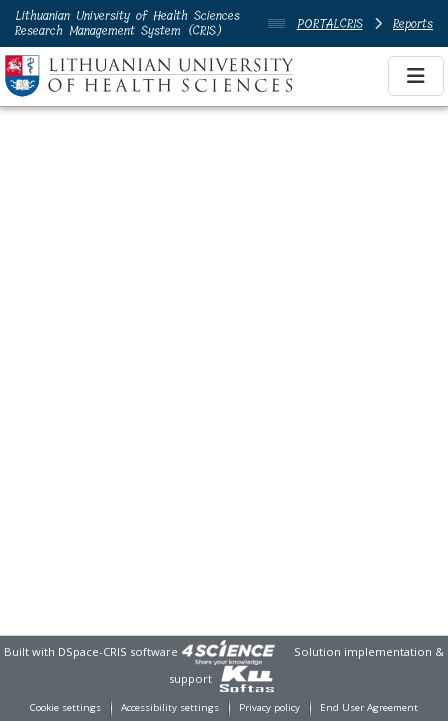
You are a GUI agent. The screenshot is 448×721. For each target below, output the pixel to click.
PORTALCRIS (330, 23)
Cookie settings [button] (65, 707)
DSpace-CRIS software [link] (118, 651)
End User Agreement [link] (369, 707)
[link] (228, 651)
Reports (413, 23)
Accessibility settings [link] (170, 707)
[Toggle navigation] (416, 76)
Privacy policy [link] (269, 707)
